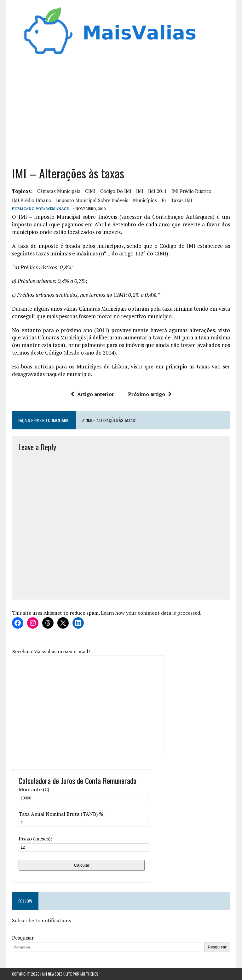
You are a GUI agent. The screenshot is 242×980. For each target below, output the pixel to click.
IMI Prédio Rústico (191, 191)
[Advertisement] (121, 109)
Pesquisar (23, 938)
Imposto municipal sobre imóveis (92, 200)
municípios (145, 200)
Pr (164, 200)
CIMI (90, 191)
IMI (140, 191)
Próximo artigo (150, 394)
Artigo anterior (92, 394)
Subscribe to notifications (41, 920)
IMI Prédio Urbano (32, 200)
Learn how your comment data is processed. (151, 613)
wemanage (57, 209)
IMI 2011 (157, 191)
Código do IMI (116, 191)
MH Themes (89, 974)
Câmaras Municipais (59, 191)
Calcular (82, 865)
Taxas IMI (182, 200)
